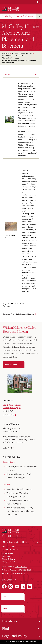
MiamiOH (6, 53)
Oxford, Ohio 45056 (12, 408)
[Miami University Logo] (11, 9)
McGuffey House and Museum (18, 16)
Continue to (19, 314)
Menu (8, 75)
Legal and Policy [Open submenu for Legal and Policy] (15, 636)
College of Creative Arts (22, 53)
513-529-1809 (21, 566)
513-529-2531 (25, 570)
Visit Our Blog (9, 415)
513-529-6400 (19, 574)
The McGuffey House (11, 58)
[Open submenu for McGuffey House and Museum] (39, 16)
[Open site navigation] (38, 9)
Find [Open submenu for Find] (6, 628)
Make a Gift (8, 448)
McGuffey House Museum (13, 56)
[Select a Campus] (21, 542)
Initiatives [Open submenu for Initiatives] (10, 621)
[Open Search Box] (39, 2)
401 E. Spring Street (12, 405)
